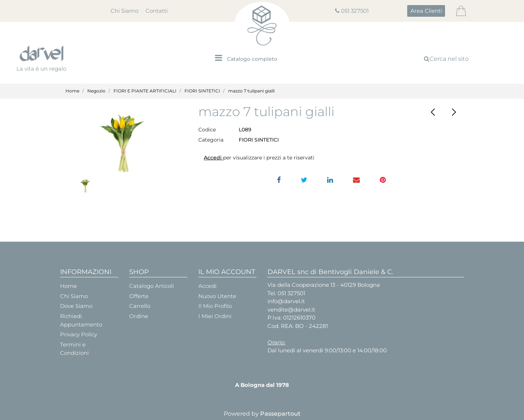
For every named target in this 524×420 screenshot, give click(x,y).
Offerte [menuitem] (139, 296)
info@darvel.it (286, 301)
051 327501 (355, 11)
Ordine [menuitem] (139, 316)
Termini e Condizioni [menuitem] (74, 349)
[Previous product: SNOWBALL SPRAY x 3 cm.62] (433, 112)
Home (72, 91)
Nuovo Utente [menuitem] (217, 296)
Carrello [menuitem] (140, 306)
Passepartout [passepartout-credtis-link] (280, 414)
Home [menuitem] (68, 286)
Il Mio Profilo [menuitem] (215, 306)
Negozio (96, 91)
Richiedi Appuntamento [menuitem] (81, 320)
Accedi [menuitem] (207, 286)
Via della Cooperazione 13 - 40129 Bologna (324, 285)
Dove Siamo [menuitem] (76, 306)
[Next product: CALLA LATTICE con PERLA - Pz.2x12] (454, 112)
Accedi (213, 158)
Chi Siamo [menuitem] (124, 11)
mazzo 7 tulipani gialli (251, 91)
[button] (124, 140)
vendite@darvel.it (291, 310)
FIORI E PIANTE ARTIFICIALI (145, 91)
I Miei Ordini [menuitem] (215, 316)
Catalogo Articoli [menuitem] (152, 286)
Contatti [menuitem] (157, 11)
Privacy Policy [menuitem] (79, 334)
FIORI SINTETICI (202, 91)
